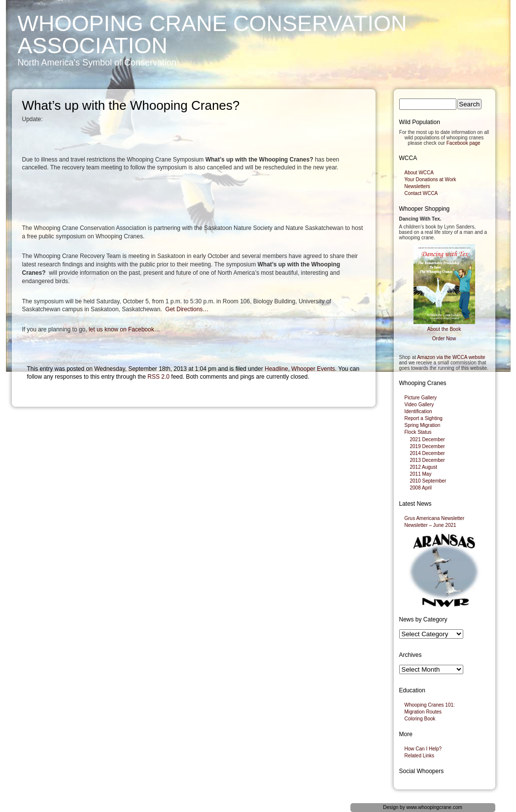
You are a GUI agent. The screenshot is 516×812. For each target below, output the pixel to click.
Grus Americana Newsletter (435, 518)
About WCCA (419, 173)
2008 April (421, 488)
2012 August (424, 467)
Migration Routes (423, 712)
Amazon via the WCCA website (451, 357)
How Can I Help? (423, 749)
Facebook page (464, 143)
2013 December (428, 460)
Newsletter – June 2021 (430, 525)
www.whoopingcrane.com (434, 807)
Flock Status (418, 432)
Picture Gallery (421, 398)
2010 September (428, 481)
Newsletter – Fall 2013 (338, 426)
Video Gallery (419, 405)
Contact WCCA (421, 193)
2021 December (428, 439)
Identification (418, 411)
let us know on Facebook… (124, 329)
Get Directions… (187, 309)
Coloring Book (420, 719)
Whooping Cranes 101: (430, 705)
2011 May (421, 474)
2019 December (428, 446)
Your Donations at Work (430, 179)
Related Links (420, 756)
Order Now (444, 339)
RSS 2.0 (158, 377)
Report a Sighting (424, 418)
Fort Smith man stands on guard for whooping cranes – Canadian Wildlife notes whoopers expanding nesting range (172, 419)
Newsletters (417, 186)
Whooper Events (313, 369)
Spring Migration (423, 425)
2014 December (428, 453)
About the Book (444, 329)
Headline (276, 369)
